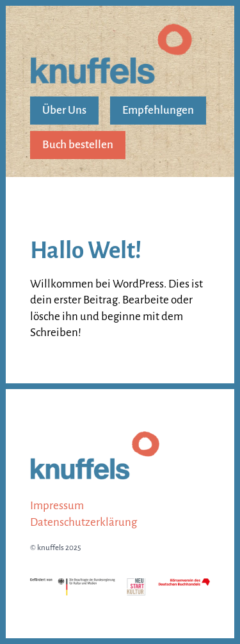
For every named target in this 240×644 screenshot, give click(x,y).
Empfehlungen (158, 110)
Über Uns (64, 110)
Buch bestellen (78, 145)
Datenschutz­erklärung (84, 522)
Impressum (57, 506)
